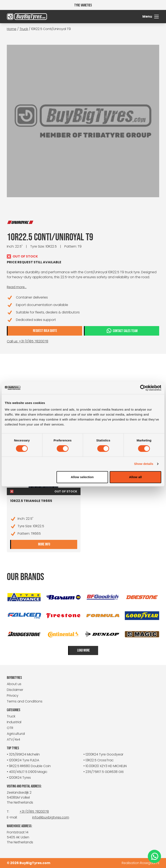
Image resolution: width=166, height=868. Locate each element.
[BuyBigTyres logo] (26, 17)
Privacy (13, 696)
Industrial (14, 722)
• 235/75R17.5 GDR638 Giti (103, 772)
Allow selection (82, 477)
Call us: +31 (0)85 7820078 (28, 341)
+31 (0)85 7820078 (34, 812)
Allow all (135, 477)
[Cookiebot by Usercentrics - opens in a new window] (143, 388)
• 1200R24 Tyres (19, 778)
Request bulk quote (45, 331)
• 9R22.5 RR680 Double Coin (29, 766)
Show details (144, 464)
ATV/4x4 (13, 739)
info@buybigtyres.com (51, 817)
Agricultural (16, 734)
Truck (24, 29)
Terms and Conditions (25, 701)
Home (12, 29)
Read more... (17, 287)
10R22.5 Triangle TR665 (31, 501)
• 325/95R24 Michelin (23, 754)
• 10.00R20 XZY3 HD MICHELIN (105, 766)
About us (14, 684)
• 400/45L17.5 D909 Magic (27, 772)
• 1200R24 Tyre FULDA (23, 760)
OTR (10, 728)
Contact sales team (122, 331)
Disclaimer (15, 690)
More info (58, 544)
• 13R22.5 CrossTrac (99, 760)
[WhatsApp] (154, 857)
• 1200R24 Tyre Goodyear (103, 754)
